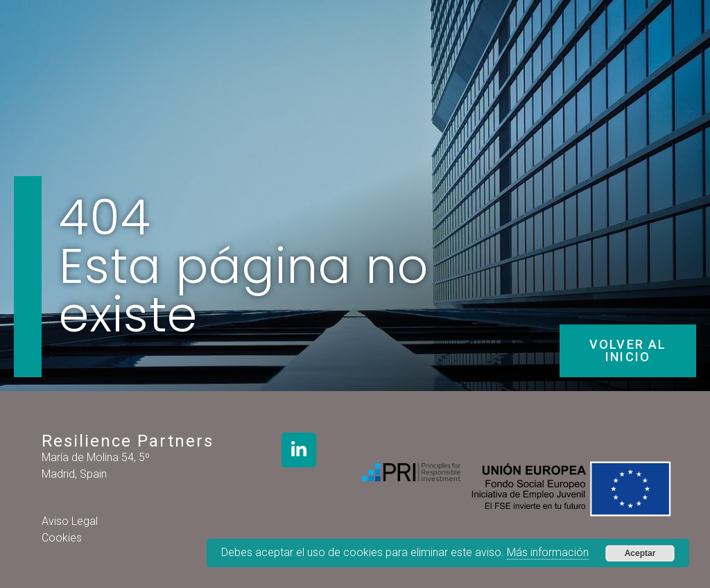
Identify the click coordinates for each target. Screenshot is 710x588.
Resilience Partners (128, 441)
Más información (548, 552)
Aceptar (640, 553)
